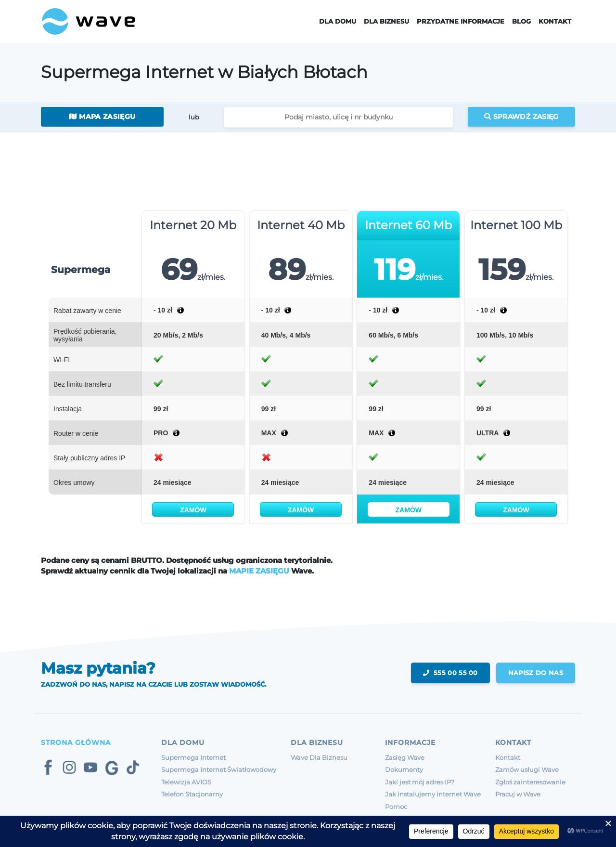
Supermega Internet (193, 757)
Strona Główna (76, 743)
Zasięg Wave (405, 757)
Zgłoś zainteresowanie (530, 782)
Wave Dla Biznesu (319, 757)
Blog (521, 21)
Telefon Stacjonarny (192, 794)
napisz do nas (536, 673)
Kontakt (555, 21)
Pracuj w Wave (518, 794)
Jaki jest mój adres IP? (420, 782)
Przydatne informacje (461, 21)
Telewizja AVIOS (186, 782)
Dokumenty (404, 769)
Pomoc (396, 807)
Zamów (193, 510)
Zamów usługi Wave (527, 769)
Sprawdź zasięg (521, 117)
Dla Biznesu (386, 21)
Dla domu (338, 21)
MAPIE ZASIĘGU (259, 571)
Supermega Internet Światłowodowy (219, 769)
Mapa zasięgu (102, 117)
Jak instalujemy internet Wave (433, 794)
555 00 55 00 (450, 673)
